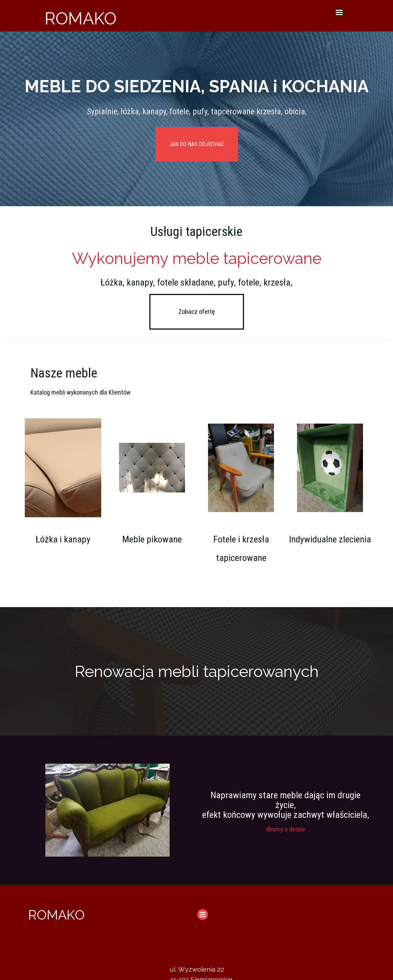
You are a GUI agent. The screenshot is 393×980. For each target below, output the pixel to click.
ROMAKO (81, 19)
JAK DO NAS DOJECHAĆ (197, 144)
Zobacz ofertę (197, 312)
